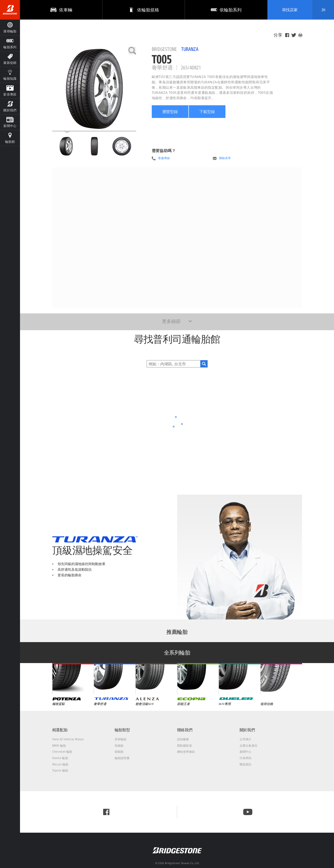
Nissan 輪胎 (60, 764)
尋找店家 (290, 10)
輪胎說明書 (122, 758)
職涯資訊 (246, 764)
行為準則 (246, 758)
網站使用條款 (186, 752)
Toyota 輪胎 (60, 770)
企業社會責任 (249, 746)
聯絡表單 (225, 158)
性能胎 (119, 746)
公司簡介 (246, 739)
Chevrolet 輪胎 (62, 752)
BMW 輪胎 (59, 746)
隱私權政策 (185, 746)
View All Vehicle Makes (68, 739)
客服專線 (164, 158)
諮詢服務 (183, 739)
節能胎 (119, 752)
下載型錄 (207, 112)
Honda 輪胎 (60, 758)
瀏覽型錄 (170, 112)
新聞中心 (246, 752)
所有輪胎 (121, 739)
